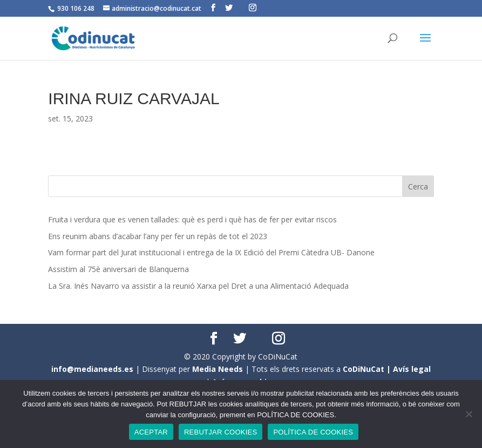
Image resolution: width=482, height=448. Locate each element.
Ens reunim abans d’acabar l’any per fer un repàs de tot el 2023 (158, 236)
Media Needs (218, 369)
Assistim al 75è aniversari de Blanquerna (118, 269)
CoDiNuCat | (368, 369)
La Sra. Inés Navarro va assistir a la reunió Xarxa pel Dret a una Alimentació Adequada (198, 286)
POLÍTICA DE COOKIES (313, 432)
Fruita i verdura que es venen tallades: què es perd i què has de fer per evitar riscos (192, 219)
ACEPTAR (151, 432)
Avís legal (412, 369)
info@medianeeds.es (92, 369)
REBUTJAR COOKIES (220, 432)
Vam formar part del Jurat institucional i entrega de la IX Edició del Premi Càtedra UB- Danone (211, 252)
